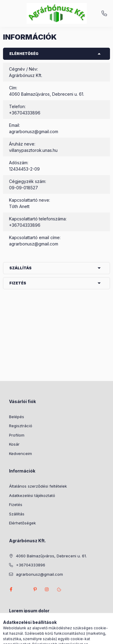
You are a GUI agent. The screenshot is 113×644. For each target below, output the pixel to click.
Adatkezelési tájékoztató (32, 495)
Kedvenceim (20, 453)
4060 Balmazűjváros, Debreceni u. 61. (51, 556)
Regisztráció (21, 426)
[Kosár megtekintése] (81, 636)
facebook (11, 589)
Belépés (17, 417)
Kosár (14, 444)
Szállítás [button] (20, 268)
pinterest (35, 589)
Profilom (17, 435)
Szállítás (17, 514)
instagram (47, 589)
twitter (23, 589)
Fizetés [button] (18, 283)
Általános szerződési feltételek (38, 486)
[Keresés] (47, 636)
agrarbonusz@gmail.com (34, 131)
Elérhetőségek (22, 523)
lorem (14, 626)
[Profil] (62, 636)
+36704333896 (104, 14)
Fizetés (16, 505)
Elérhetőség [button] (24, 54)
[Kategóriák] (32, 636)
